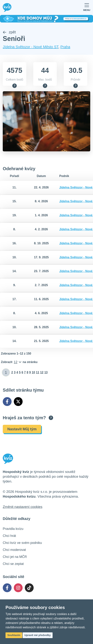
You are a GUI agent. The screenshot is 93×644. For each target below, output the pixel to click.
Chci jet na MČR (15, 557)
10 (33, 372)
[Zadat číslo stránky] (6, 372)
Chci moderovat (14, 550)
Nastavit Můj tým (22, 429)
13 (46, 372)
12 (42, 372)
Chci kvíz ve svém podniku (22, 543)
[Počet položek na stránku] (19, 362)
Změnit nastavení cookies (23, 507)
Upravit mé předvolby (38, 635)
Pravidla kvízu (13, 529)
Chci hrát (9, 536)
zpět (9, 32)
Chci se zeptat (13, 564)
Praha (65, 47)
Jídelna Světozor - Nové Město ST (31, 47)
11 (38, 372)
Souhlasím (14, 635)
